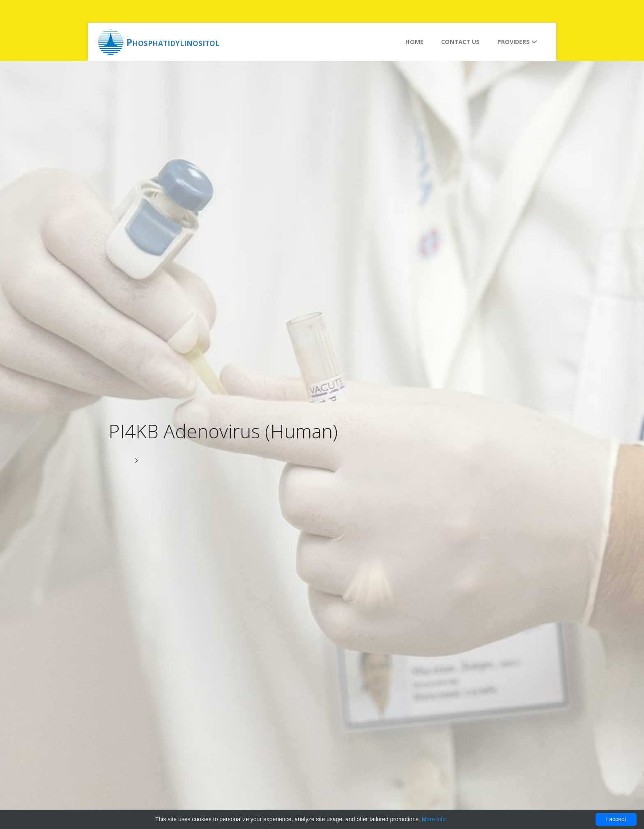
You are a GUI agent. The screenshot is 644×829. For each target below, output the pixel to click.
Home (414, 42)
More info (434, 819)
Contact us (460, 42)
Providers (517, 42)
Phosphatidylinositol (173, 42)
